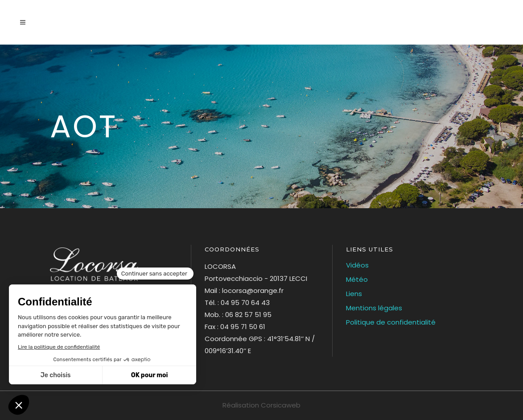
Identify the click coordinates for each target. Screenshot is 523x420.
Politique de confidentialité (391, 322)
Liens (354, 294)
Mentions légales (374, 308)
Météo (357, 279)
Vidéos (357, 265)
